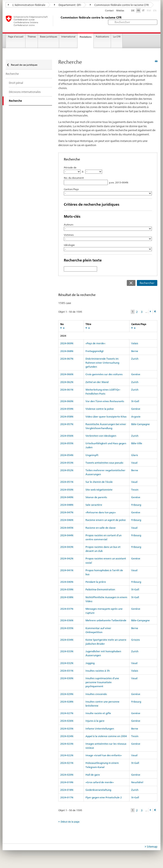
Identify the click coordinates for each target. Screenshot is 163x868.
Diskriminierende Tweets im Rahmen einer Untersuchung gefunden (102, 363)
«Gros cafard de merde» (100, 782)
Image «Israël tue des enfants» (104, 755)
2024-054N (67, 455)
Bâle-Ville (137, 443)
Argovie (136, 417)
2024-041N (67, 570)
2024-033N (67, 651)
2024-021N (67, 763)
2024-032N (67, 663)
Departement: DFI (68, 5)
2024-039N (67, 589)
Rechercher (147, 283)
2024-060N (67, 401)
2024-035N (67, 628)
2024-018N (67, 790)
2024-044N (67, 535)
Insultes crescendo (96, 694)
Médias (120, 11)
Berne (135, 351)
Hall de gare (93, 775)
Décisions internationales (25, 92)
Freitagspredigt (95, 351)
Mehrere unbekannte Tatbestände (106, 620)
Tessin (135, 490)
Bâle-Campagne (140, 424)
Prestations (86, 37)
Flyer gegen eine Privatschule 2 (104, 797)
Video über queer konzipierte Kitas (106, 417)
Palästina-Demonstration (100, 589)
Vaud (134, 463)
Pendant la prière (96, 582)
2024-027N (67, 713)
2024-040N (67, 582)
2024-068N (67, 351)
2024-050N (67, 490)
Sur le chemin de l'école (99, 482)
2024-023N (67, 744)
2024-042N (67, 558)
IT (143, 10)
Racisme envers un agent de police (106, 520)
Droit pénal (16, 83)
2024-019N (67, 782)
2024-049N (67, 497)
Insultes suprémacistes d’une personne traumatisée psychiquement (102, 682)
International (68, 37)
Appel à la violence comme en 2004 (106, 736)
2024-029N (67, 694)
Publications (102, 37)
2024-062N (67, 382)
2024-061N (67, 390)
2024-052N (67, 470)
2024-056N (67, 436)
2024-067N (67, 359)
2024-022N (67, 755)
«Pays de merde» (95, 343)
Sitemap (152, 847)
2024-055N (67, 443)
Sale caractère (94, 505)
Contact (109, 11)
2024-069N (67, 343)
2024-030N (67, 678)
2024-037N (67, 609)
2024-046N (67, 520)
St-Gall (135, 401)
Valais (135, 343)
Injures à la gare (95, 721)
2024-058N (67, 417)
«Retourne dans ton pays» (101, 512)
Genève (136, 374)
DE (133, 10)
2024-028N (67, 702)
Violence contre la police (100, 409)
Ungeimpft (92, 455)
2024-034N (67, 640)
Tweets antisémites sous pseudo (104, 463)
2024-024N (67, 736)
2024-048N (67, 505)
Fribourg (136, 505)
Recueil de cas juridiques (24, 65)
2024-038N (67, 597)
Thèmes (32, 37)
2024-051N (67, 482)
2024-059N (67, 409)
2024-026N (67, 721)
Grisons (136, 640)
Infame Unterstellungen (100, 729)
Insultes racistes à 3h (98, 671)
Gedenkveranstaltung (98, 790)
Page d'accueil (16, 37)
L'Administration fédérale (27, 5)
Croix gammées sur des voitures (104, 374)
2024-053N (67, 463)
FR (138, 10)
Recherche (12, 74)
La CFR (117, 37)
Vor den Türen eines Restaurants (105, 401)
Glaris (135, 455)
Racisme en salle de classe (101, 528)
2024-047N (67, 512)
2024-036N (67, 620)
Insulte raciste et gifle (98, 713)
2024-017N (67, 797)
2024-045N (67, 528)
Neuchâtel (137, 782)
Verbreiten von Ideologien (101, 436)
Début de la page (70, 822)
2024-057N (67, 424)
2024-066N (67, 374)
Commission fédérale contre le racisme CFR (119, 5)
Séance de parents (96, 497)
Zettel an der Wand (97, 382)
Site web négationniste (99, 490)
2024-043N (67, 547)
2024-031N (67, 671)
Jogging (90, 663)
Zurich (135, 359)
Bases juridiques (49, 37)
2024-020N (67, 775)
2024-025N (67, 729)
